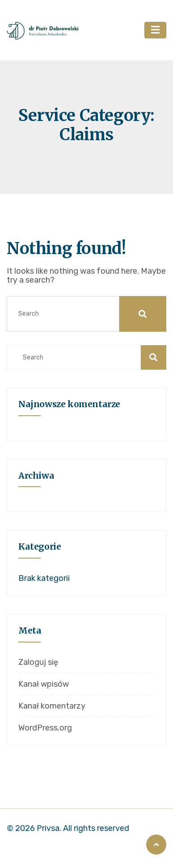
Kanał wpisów (44, 684)
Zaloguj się (38, 662)
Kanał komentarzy (52, 706)
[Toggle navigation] (155, 30)
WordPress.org (45, 728)
